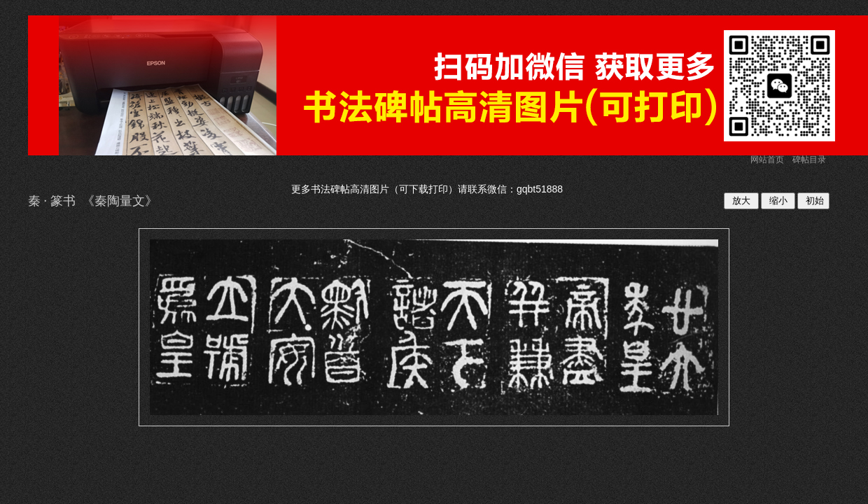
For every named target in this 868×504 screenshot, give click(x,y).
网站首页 (767, 160)
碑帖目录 (809, 160)
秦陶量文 (120, 201)
